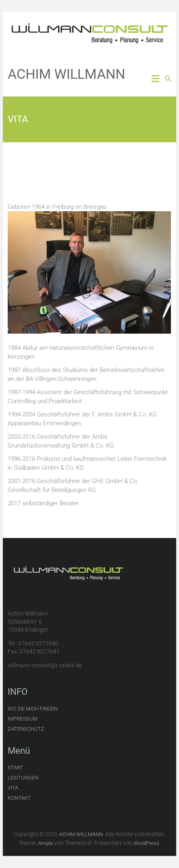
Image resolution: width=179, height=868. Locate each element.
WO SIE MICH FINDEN (33, 709)
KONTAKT (19, 798)
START (15, 768)
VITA (13, 788)
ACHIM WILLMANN (66, 74)
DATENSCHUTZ (26, 729)
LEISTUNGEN (23, 778)
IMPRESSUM (22, 719)
